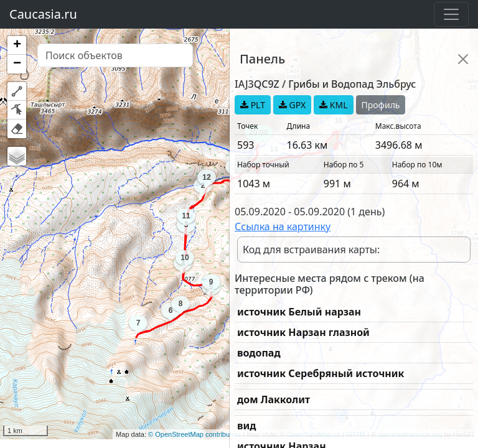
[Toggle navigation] (451, 14)
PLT (253, 105)
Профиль (381, 105)
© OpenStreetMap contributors (194, 434)
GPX (292, 105)
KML (333, 105)
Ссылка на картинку (283, 226)
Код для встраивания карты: (311, 250)
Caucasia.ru (43, 14)
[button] (17, 45)
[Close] (463, 59)
